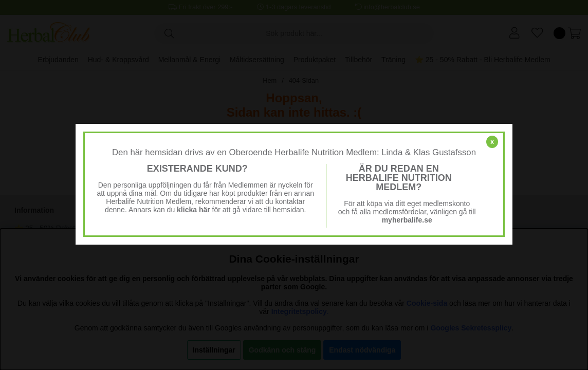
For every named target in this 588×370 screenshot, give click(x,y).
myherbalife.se (407, 220)
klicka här (194, 210)
